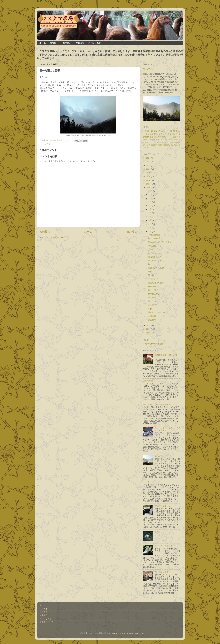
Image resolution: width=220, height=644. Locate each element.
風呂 (165, 137)
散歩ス (151, 309)
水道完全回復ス (155, 235)
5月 (150, 217)
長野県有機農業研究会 (166, 145)
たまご (164, 134)
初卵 (175, 142)
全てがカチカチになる (158, 253)
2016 (149, 188)
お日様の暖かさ (155, 249)
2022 (149, 165)
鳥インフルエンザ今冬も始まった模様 (160, 404)
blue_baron (116, 633)
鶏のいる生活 (154, 238)
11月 (151, 195)
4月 (150, 220)
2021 (149, 169)
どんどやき (153, 305)
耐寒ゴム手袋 (154, 294)
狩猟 (156, 145)
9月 (150, 202)
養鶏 (154, 131)
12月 (151, 191)
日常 (49, 144)
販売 (151, 137)
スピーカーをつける (164, 546)
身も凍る (152, 286)
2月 (150, 228)
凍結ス (151, 272)
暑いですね (148, 381)
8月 (150, 206)
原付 (145, 145)
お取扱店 (80, 43)
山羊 (149, 145)
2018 (149, 180)
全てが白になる (155, 261)
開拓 (155, 137)
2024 (149, 158)
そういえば (153, 279)
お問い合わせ (95, 43)
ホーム (43, 43)
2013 (149, 333)
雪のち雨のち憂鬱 (156, 283)
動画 (179, 142)
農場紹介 (54, 43)
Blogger (140, 633)
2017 (149, 184)
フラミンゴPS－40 (167, 142)
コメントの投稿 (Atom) (55, 238)
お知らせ (156, 134)
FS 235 (167, 140)
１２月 (146, 482)
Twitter (175, 140)
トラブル (159, 140)
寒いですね (149, 69)
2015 (149, 325)
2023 (149, 162)
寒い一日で (153, 290)
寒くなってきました (157, 301)
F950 (169, 137)
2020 (149, 173)
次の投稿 (45, 232)
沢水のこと (164, 131)
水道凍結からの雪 (156, 268)
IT (171, 140)
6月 (150, 213)
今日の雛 (152, 316)
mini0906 (152, 140)
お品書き (67, 43)
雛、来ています (162, 572)
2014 (149, 329)
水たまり (159, 532)
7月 (150, 209)
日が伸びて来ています (158, 312)
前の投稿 (132, 232)
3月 (150, 224)
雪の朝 (151, 275)
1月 (150, 232)
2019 (149, 177)
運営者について (46, 622)
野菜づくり (173, 134)
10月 (151, 198)
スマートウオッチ (153, 142)
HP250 (160, 137)
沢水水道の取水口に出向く (160, 242)
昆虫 (152, 145)
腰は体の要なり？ (163, 506)
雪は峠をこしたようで (158, 257)
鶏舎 (175, 131)
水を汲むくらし (155, 246)
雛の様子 (152, 298)
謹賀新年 (152, 320)
